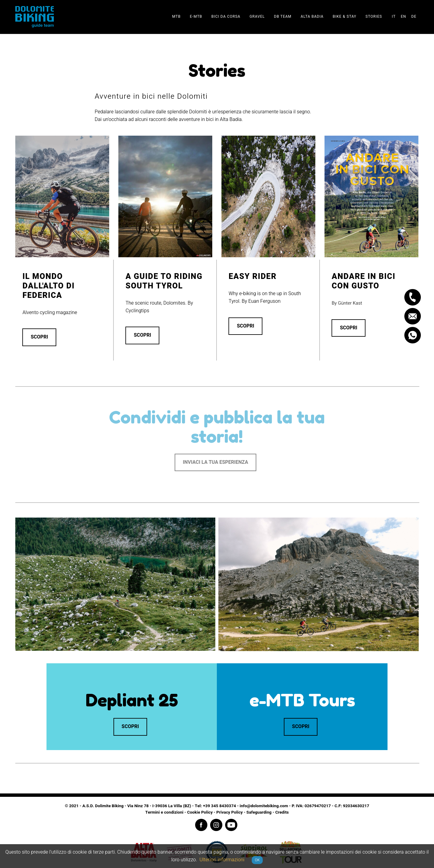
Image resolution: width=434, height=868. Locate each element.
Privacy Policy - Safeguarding (244, 812)
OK (257, 860)
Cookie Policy (200, 812)
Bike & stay (345, 16)
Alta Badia (312, 16)
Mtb (176, 16)
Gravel (257, 16)
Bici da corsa (226, 16)
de (414, 16)
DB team (283, 16)
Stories (374, 16)
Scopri (39, 337)
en (403, 16)
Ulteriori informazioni (222, 860)
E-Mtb (196, 16)
